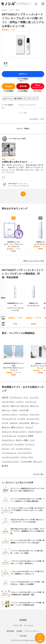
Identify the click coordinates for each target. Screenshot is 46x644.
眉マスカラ (6, 427)
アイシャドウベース (9, 419)
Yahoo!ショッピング (37, 86)
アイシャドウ (35, 414)
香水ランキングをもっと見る (34, 261)
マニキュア (29, 427)
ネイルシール (7, 432)
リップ (32, 440)
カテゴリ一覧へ (39, 474)
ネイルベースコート (35, 432)
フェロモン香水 (26, 462)
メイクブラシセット (9, 453)
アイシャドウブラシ (25, 453)
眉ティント (35, 423)
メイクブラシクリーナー (11, 462)
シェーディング (31, 402)
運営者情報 (10, 631)
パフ (13, 449)
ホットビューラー (33, 419)
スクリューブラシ (27, 457)
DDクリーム (35, 406)
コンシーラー (34, 397)
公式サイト (23, 74)
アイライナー (24, 414)
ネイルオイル (22, 436)
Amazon (9, 86)
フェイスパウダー (8, 402)
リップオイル (19, 444)
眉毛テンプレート (17, 427)
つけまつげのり (24, 423)
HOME (23, 620)
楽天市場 (23, 86)
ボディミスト (38, 462)
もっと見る (23, 113)
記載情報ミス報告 (37, 119)
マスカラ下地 (24, 410)
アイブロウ (21, 419)
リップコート (30, 444)
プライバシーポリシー (32, 631)
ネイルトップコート (20, 432)
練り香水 (5, 466)
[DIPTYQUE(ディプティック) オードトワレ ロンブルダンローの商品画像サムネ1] (6, 64)
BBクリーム (15, 406)
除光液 (31, 436)
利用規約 (19, 631)
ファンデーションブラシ (11, 457)
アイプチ (5, 423)
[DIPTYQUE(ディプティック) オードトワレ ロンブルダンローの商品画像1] (23, 45)
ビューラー (6, 449)
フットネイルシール (9, 436)
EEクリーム (6, 410)
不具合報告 (23, 636)
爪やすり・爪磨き (22, 440)
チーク (26, 397)
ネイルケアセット (8, 440)
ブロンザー (6, 406)
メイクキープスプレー (23, 449)
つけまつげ (13, 423)
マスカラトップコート (10, 414)
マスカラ (14, 410)
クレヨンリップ (7, 444)
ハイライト (20, 402)
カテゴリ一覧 (17, 625)
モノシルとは (29, 625)
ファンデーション (16, 397)
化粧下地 (5, 397)
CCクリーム (25, 406)
